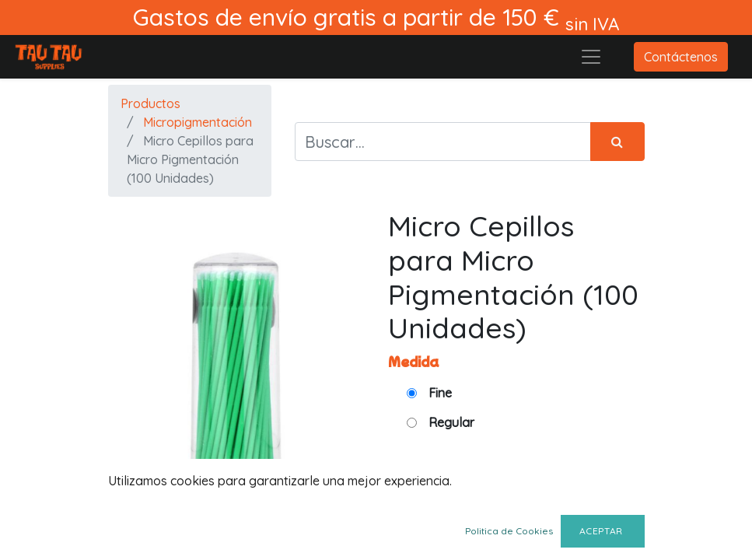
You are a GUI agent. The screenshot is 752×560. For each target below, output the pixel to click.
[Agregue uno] (630, 498)
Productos (150, 103)
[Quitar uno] (562, 498)
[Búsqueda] (617, 142)
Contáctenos (681, 57)
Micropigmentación (198, 122)
